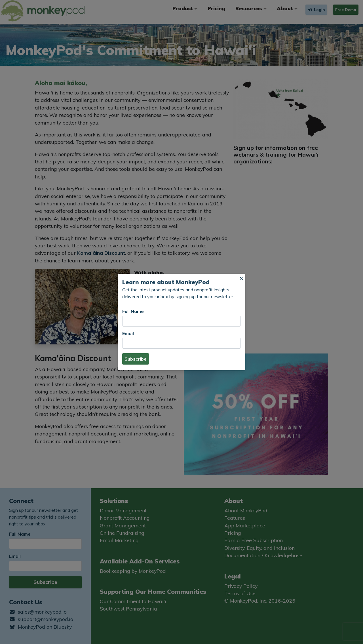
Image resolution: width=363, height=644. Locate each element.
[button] (241, 278)
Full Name (133, 311)
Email (128, 333)
